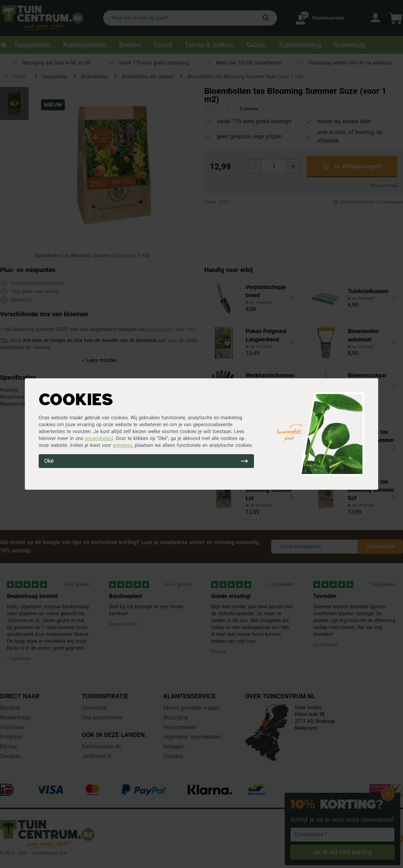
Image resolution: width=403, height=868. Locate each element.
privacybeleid (99, 438)
